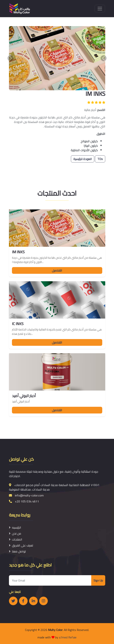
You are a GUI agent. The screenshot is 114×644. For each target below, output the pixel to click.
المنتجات (16, 539)
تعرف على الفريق (21, 545)
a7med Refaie (68, 637)
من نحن (15, 533)
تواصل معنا (17, 551)
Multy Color (55, 630)
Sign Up (98, 580)
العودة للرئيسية (83, 159)
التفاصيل (57, 270)
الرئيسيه (15, 527)
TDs (100, 159)
